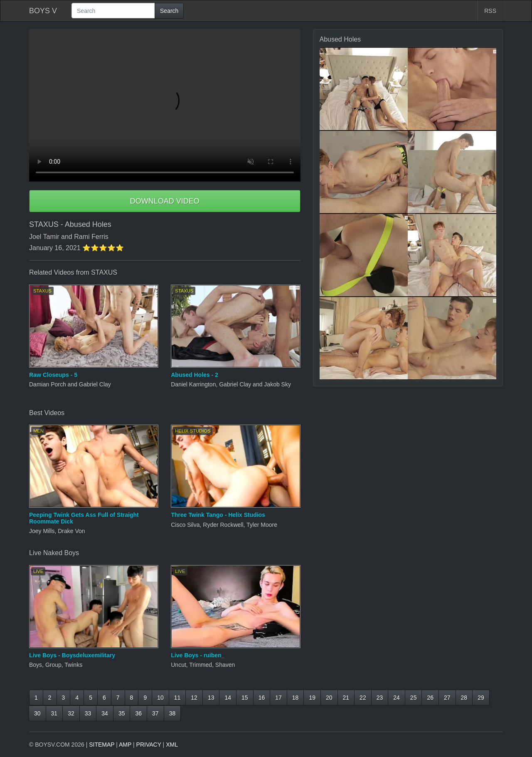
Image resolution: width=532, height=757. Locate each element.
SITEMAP (102, 745)
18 (296, 698)
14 (228, 698)
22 (363, 698)
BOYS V (43, 11)
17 (278, 698)
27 (447, 698)
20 (329, 698)
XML (172, 745)
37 (155, 713)
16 (262, 698)
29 (481, 698)
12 (194, 698)
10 (160, 698)
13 (211, 698)
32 (71, 713)
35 (122, 713)
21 (346, 698)
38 (172, 713)
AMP (125, 745)
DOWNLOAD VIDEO (165, 201)
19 (312, 698)
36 (138, 713)
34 (105, 713)
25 (414, 698)
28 (464, 698)
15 (245, 698)
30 (37, 713)
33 (88, 713)
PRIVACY (149, 745)
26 (430, 698)
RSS (490, 11)
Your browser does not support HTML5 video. (165, 105)
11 (177, 698)
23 (380, 698)
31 (54, 713)
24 (397, 698)
